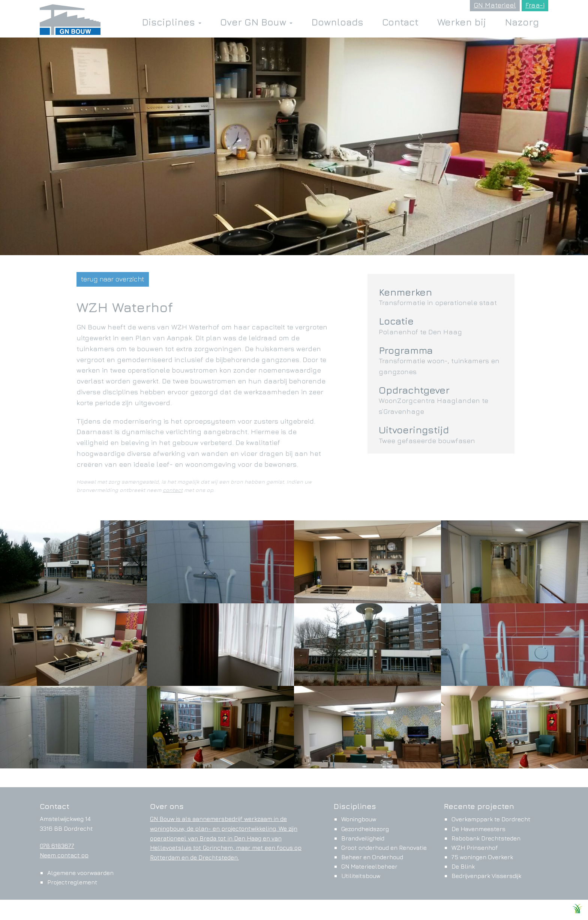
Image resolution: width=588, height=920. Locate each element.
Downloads (337, 22)
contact (173, 490)
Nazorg (522, 22)
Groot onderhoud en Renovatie (384, 848)
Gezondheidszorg (365, 829)
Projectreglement (72, 882)
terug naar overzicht (113, 279)
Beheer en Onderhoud (372, 857)
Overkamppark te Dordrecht (491, 819)
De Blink (463, 866)
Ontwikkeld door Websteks (533, 910)
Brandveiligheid (363, 838)
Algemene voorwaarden (80, 873)
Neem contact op (64, 855)
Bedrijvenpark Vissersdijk (486, 876)
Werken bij (462, 22)
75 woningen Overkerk (482, 857)
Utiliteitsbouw (361, 876)
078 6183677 (57, 846)
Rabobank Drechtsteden (486, 838)
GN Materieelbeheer (369, 866)
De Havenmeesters (478, 829)
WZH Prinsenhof (475, 848)
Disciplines (172, 22)
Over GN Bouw (256, 22)
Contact (400, 22)
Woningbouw (359, 819)
